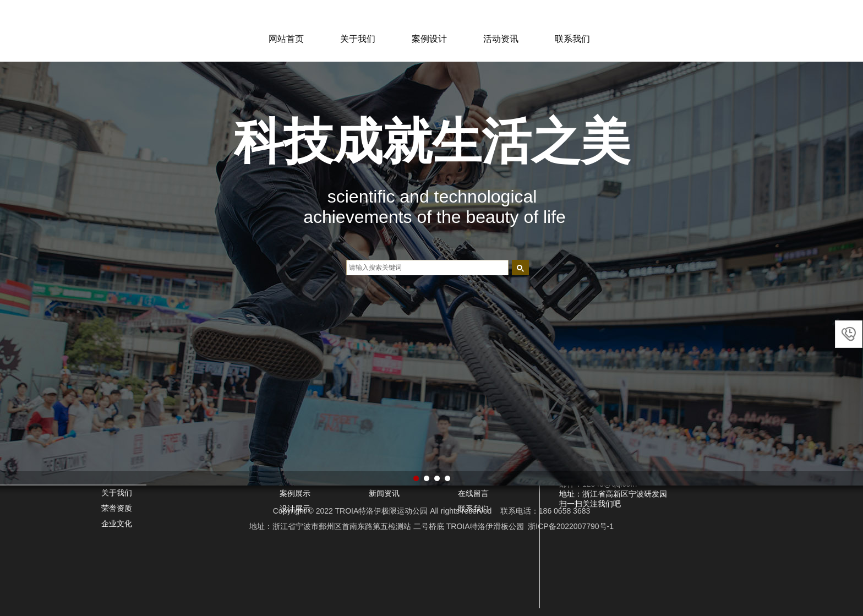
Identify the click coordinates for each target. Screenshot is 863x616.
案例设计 (429, 39)
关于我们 (358, 39)
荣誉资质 (117, 508)
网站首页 (286, 39)
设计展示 (295, 509)
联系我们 (572, 39)
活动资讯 (501, 39)
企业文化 (117, 524)
